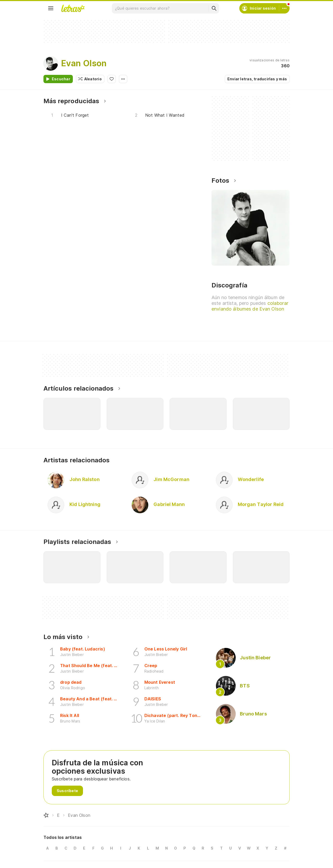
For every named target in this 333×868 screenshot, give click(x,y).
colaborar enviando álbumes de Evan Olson (250, 306)
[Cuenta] (284, 8)
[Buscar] (214, 8)
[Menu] (51, 8)
